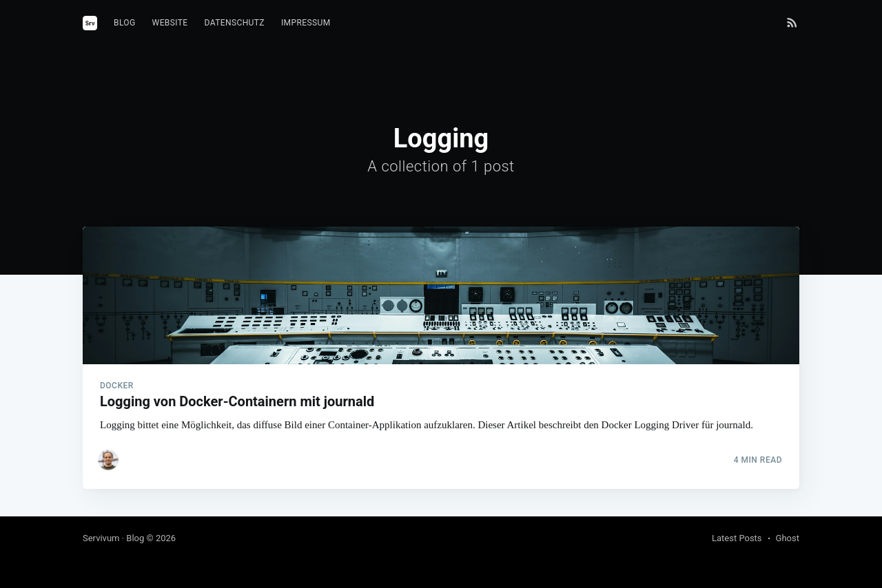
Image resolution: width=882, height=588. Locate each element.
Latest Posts (737, 538)
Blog (125, 23)
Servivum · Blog (113, 538)
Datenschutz (235, 23)
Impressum (306, 23)
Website (170, 23)
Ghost (788, 538)
